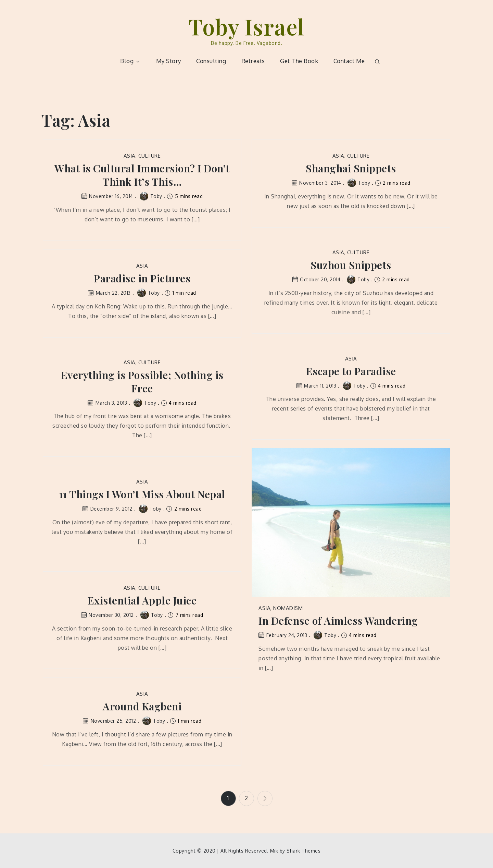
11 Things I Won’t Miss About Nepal (142, 494)
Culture (150, 156)
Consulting (211, 61)
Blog (130, 61)
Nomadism (288, 608)
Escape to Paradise (351, 371)
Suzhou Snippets (351, 265)
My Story (169, 61)
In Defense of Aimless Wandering (338, 621)
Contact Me (349, 61)
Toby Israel (246, 26)
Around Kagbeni (142, 706)
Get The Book (299, 61)
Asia (130, 156)
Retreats (253, 61)
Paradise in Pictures (142, 278)
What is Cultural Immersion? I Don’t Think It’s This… (142, 175)
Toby (151, 196)
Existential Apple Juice (142, 601)
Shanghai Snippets (351, 168)
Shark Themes (304, 851)
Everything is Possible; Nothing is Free (142, 382)
